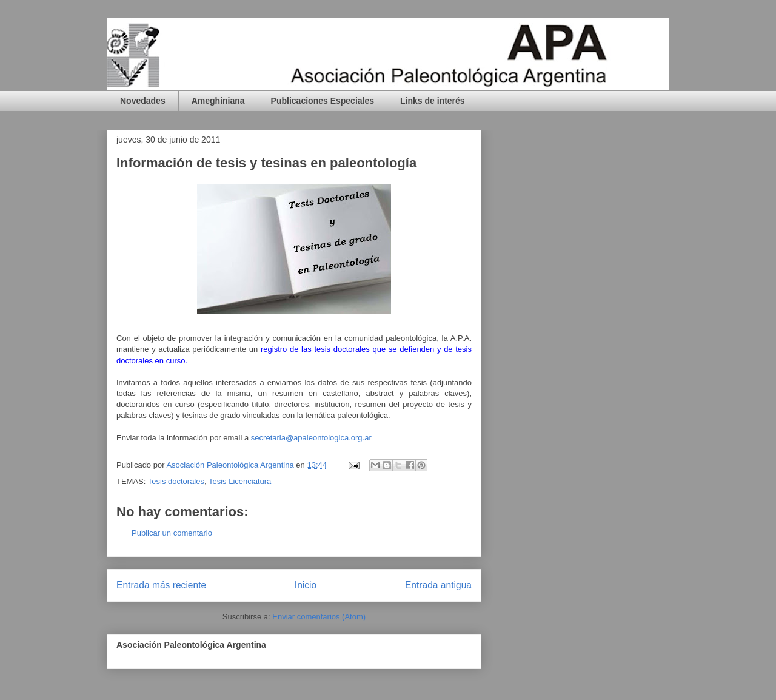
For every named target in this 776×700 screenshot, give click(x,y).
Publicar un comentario (172, 533)
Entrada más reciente (161, 585)
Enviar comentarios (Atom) (319, 617)
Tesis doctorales (176, 481)
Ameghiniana (218, 101)
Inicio (306, 585)
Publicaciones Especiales (323, 101)
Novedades (143, 101)
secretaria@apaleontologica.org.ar (311, 438)
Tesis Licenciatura (240, 481)
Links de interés (433, 101)
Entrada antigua (438, 585)
